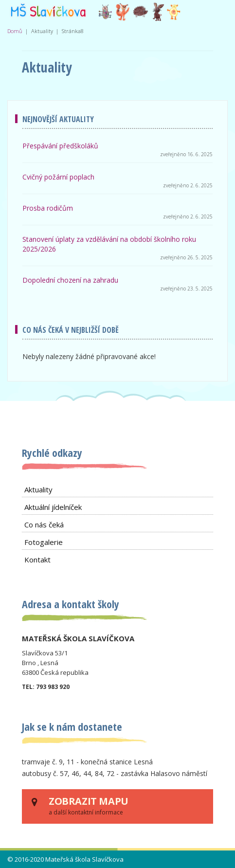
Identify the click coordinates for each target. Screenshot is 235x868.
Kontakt (37, 560)
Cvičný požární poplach (58, 177)
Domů (15, 31)
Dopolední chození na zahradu (70, 280)
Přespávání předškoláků (60, 146)
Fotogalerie (44, 542)
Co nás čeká (44, 524)
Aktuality (38, 489)
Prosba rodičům (48, 208)
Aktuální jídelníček (53, 507)
